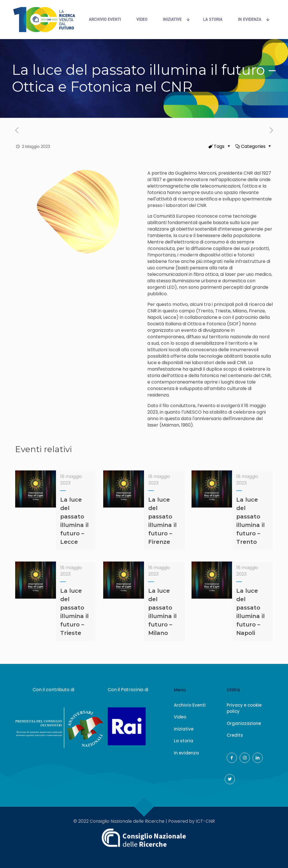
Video (180, 717)
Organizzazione (244, 723)
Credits (235, 735)
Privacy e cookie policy (244, 708)
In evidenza (186, 753)
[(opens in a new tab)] (271, 130)
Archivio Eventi (190, 705)
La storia (184, 741)
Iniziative (184, 729)
